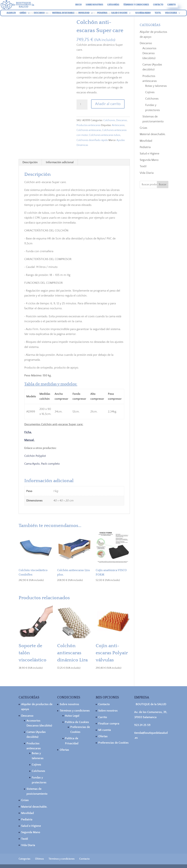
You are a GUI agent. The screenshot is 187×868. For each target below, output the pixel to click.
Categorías (113, 5)
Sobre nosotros (94, 5)
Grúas (143, 128)
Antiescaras (118, 125)
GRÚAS (23, 13)
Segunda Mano (149, 160)
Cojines (150, 92)
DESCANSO (39, 13)
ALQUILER (11, 13)
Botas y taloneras (156, 86)
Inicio (78, 5)
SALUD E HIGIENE (119, 13)
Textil (143, 166)
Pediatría (145, 147)
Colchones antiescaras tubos (105, 135)
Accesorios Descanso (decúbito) (149, 53)
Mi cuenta (105, 730)
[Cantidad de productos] (82, 104)
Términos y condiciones (136, 5)
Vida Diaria (147, 173)
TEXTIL (158, 13)
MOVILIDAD (84, 13)
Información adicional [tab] (60, 162)
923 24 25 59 (142, 725)
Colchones (109, 120)
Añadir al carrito (108, 104)
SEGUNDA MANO (143, 13)
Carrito (171, 5)
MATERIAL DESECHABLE (63, 13)
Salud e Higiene (149, 154)
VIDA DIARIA (171, 13)
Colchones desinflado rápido (92, 140)
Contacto (158, 5)
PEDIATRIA (102, 13)
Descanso (122, 120)
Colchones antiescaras (89, 130)
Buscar (163, 185)
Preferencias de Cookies (113, 743)
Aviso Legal (72, 716)
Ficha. (28, 432)
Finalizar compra (109, 724)
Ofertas (64, 750)
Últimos (39, 859)
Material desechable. (153, 134)
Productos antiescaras (88, 125)
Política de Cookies (77, 722)
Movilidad (146, 141)
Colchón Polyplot (35, 456)
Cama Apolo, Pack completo (42, 464)
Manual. (29, 440)
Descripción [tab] (30, 162)
